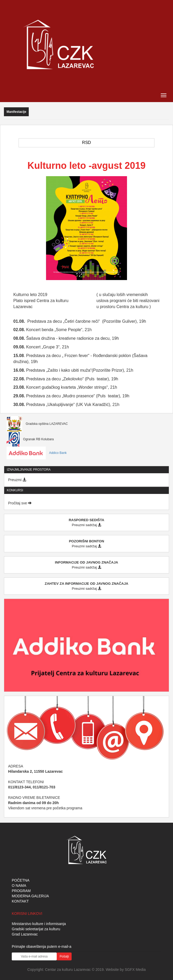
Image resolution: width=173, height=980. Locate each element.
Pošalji (64, 956)
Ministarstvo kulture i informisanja (39, 924)
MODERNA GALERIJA (30, 896)
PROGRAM (21, 891)
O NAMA (19, 886)
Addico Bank (37, 453)
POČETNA (21, 880)
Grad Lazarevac (25, 934)
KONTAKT (20, 901)
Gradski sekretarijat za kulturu (36, 929)
